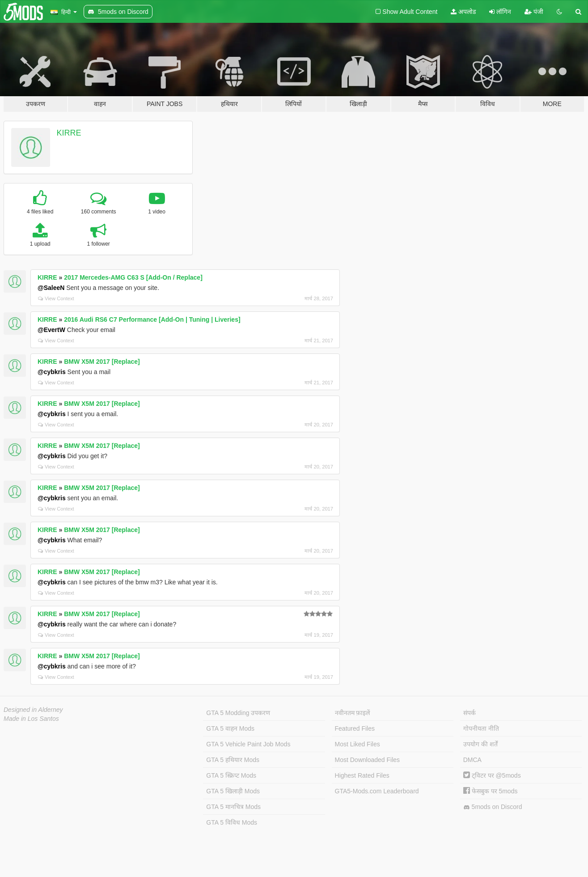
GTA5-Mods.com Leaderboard (377, 791)
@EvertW (51, 330)
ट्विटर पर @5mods (492, 775)
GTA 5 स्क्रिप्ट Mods (231, 775)
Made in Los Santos (31, 719)
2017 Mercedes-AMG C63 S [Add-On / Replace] (133, 277)
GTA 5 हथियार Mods (233, 760)
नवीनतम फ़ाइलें (353, 713)
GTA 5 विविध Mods (232, 822)
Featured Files (355, 728)
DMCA (472, 760)
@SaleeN (51, 288)
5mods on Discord (493, 807)
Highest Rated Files (362, 775)
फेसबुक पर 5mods (491, 791)
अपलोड (463, 12)
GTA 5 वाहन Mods (230, 728)
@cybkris (52, 372)
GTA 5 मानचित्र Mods (233, 807)
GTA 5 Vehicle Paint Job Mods (248, 744)
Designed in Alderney (33, 710)
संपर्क (470, 713)
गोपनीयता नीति (481, 728)
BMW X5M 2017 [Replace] (102, 362)
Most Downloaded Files (368, 760)
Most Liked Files (357, 744)
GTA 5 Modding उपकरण (238, 713)
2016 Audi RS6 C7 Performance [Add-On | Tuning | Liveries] (152, 319)
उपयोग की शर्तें (480, 744)
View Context (56, 298)
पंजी (534, 12)
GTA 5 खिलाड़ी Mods (233, 791)
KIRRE (69, 133)
